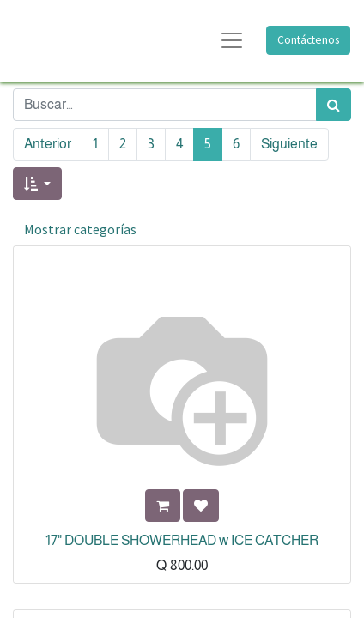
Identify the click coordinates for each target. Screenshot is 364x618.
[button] (37, 184)
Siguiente (289, 144)
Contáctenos (308, 40)
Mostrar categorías (80, 229)
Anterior (48, 144)
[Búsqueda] (334, 105)
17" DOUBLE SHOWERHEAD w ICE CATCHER (182, 540)
